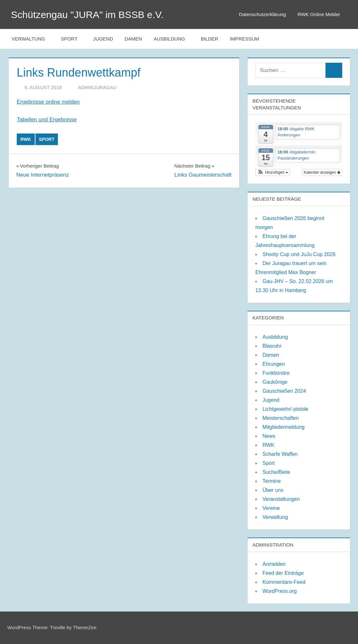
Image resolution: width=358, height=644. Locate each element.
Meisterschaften (281, 418)
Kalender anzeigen (322, 172)
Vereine (271, 508)
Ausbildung (173, 39)
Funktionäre (276, 373)
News (269, 436)
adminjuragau (97, 87)
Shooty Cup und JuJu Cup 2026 (299, 254)
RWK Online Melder (322, 14)
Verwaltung (32, 39)
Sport (72, 39)
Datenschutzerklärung (262, 14)
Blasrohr (272, 346)
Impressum (245, 39)
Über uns (273, 490)
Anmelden (274, 564)
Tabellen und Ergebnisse (47, 120)
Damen (133, 39)
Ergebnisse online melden (48, 102)
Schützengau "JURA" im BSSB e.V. (92, 14)
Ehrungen (273, 364)
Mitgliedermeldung (283, 427)
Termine (272, 481)
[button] (273, 172)
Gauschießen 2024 (284, 391)
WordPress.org (279, 591)
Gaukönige (275, 382)
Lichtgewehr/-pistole (285, 409)
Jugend (103, 39)
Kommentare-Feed (284, 582)
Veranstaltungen (281, 499)
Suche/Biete (276, 472)
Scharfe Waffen (280, 454)
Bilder (210, 39)
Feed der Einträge (283, 573)
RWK (26, 139)
